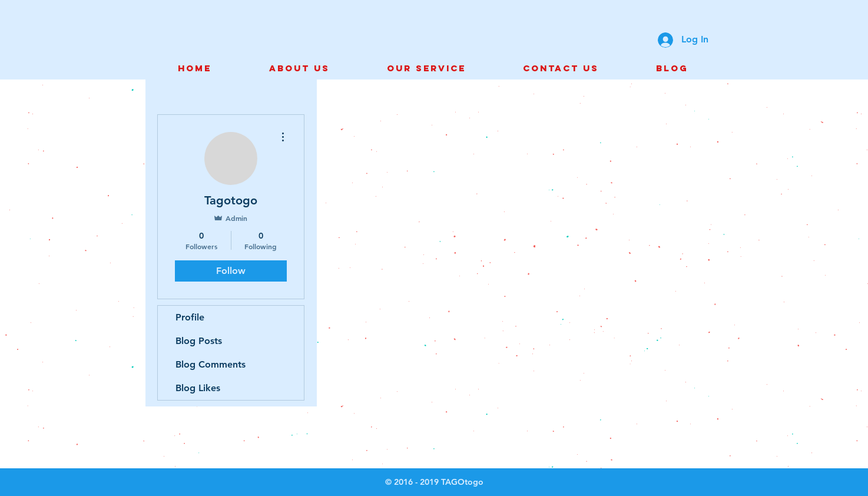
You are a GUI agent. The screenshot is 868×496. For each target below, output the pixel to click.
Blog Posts (199, 341)
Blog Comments (211, 364)
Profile (190, 317)
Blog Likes (198, 388)
